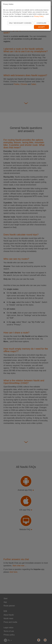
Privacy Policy (39, 16)
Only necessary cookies (20, 23)
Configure (41, 23)
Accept (42, 27)
